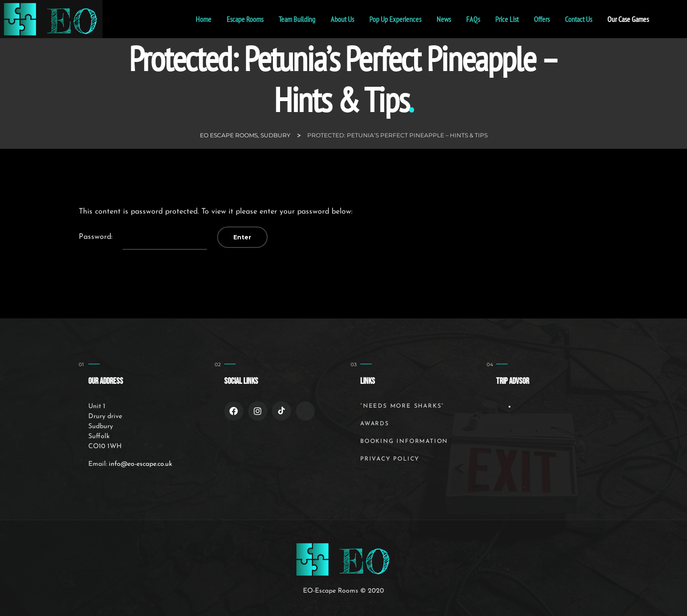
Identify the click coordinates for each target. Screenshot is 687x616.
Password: (143, 237)
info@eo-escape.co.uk (141, 464)
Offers (542, 19)
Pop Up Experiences (395, 19)
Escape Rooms (245, 19)
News (444, 19)
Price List (507, 19)
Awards (375, 424)
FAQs (473, 19)
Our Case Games (628, 19)
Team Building (297, 19)
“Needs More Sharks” (402, 406)
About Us (342, 19)
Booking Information (404, 441)
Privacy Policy (390, 459)
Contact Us (578, 19)
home (203, 19)
